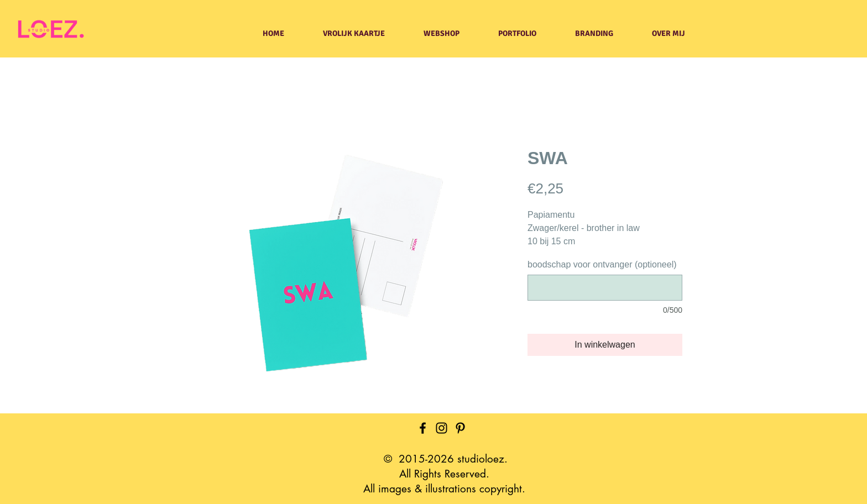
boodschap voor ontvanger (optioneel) (602, 264)
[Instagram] (442, 428)
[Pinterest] (460, 428)
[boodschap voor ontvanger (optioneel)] (605, 288)
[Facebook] (423, 428)
